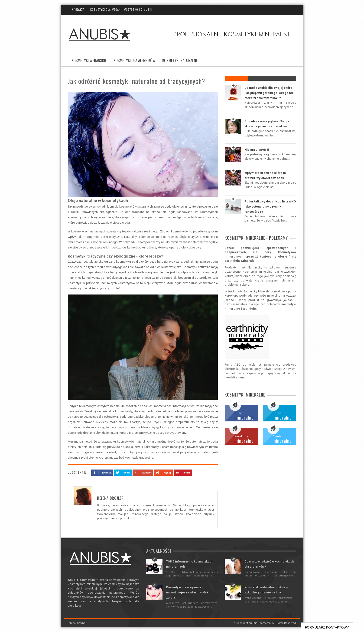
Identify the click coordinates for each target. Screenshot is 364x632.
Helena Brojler (110, 498)
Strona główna (76, 623)
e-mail (183, 473)
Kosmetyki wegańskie (89, 60)
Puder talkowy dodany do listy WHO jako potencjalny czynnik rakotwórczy (270, 207)
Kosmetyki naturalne (180, 60)
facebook (102, 473)
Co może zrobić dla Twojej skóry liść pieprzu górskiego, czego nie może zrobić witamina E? (269, 93)
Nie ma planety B (257, 150)
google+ (143, 473)
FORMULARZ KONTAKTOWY (327, 627)
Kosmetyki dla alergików (134, 60)
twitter (123, 473)
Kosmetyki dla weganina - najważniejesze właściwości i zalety (188, 592)
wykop (164, 473)
